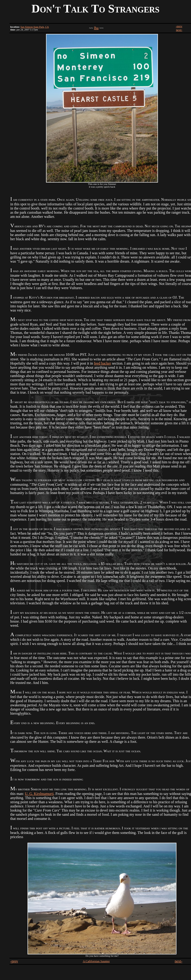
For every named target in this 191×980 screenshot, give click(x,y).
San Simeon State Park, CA (35, 27)
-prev (179, 26)
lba (96, 28)
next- (179, 30)
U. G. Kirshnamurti (39, 794)
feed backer (102, 363)
